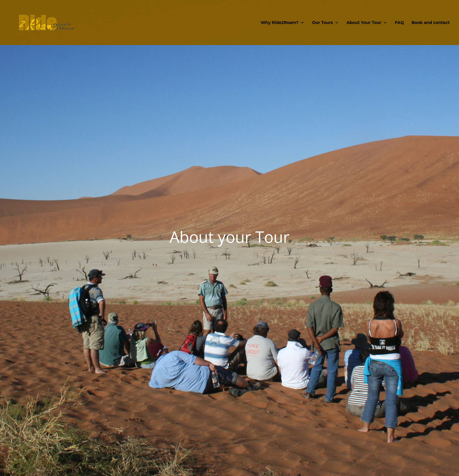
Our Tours (323, 23)
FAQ (399, 23)
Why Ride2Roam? (280, 23)
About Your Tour (364, 23)
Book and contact (431, 23)
